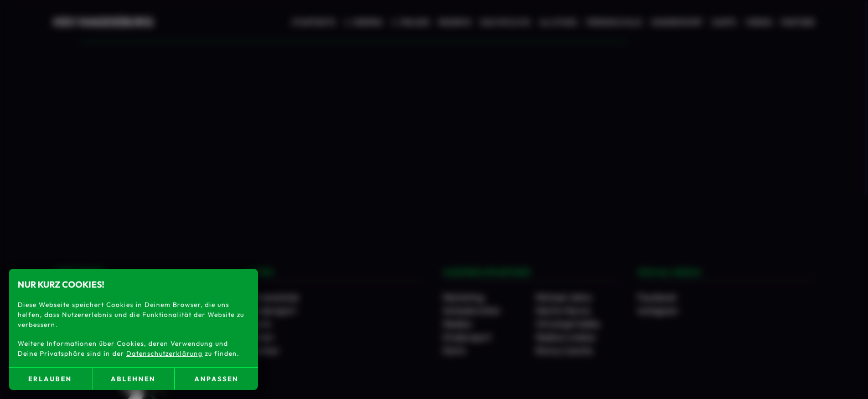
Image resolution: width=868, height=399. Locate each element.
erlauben (50, 379)
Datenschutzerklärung (164, 353)
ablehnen (133, 379)
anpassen (216, 379)
